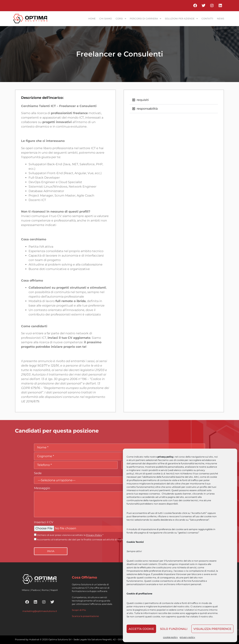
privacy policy (187, 637)
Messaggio (42, 488)
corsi (121, 19)
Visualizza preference (212, 629)
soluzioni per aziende (181, 19)
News (221, 19)
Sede (38, 473)
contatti (207, 19)
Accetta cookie (141, 629)
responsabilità (147, 109)
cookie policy (170, 637)
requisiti (143, 100)
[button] (174, 100)
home (92, 19)
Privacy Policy (94, 535)
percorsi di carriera (145, 19)
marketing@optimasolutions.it (40, 611)
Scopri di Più (79, 610)
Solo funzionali (174, 629)
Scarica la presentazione (85, 616)
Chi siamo (106, 19)
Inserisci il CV (44, 522)
